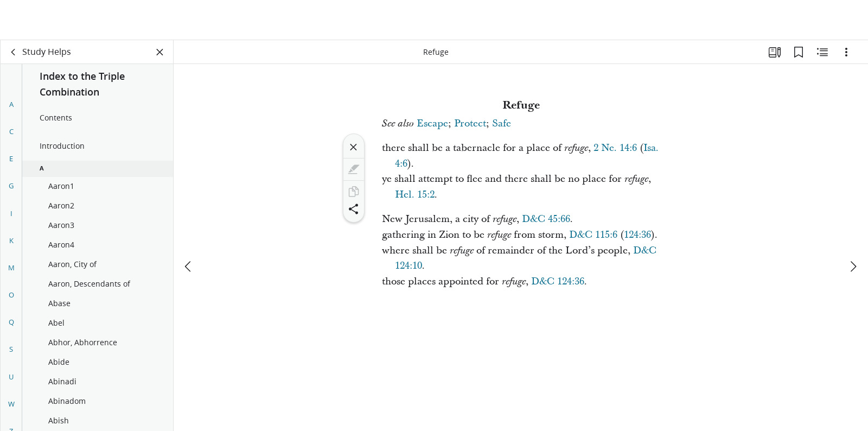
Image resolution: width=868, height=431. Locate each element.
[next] (853, 226)
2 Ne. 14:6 (615, 148)
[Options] (846, 52)
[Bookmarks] (799, 52)
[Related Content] (822, 52)
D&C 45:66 (546, 219)
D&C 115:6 (593, 235)
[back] (14, 52)
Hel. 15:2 (415, 195)
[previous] (189, 226)
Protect (470, 123)
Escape (432, 123)
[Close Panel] (160, 52)
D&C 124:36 (558, 281)
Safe (502, 123)
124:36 (637, 235)
